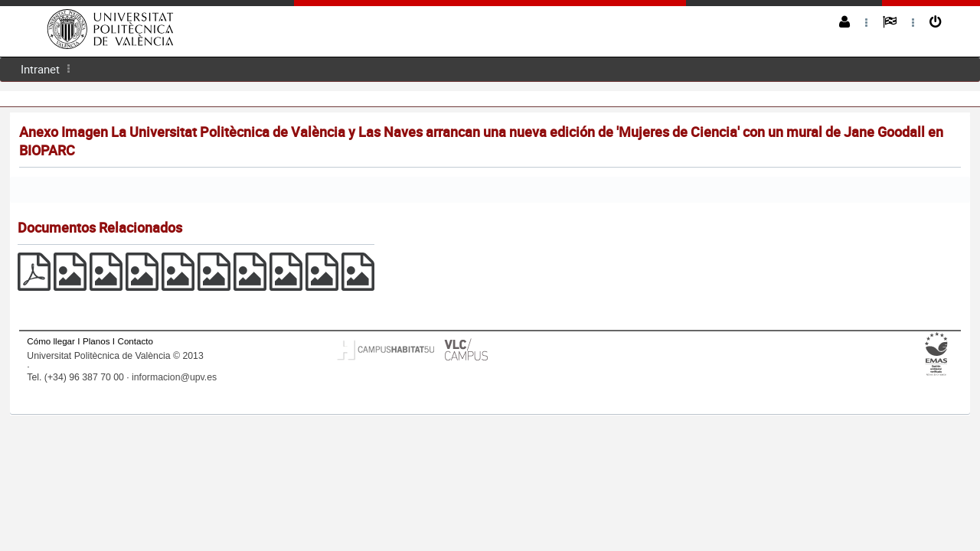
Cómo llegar (51, 341)
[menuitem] (40, 69)
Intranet (40, 69)
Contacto (136, 341)
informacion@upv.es (174, 377)
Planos (96, 341)
